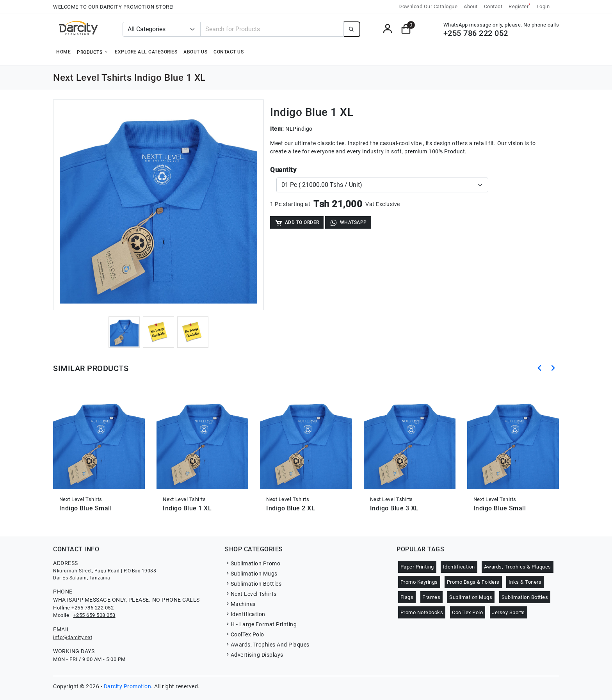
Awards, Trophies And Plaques (267, 645)
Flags (407, 597)
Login (543, 6)
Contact (493, 6)
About (471, 6)
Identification (245, 614)
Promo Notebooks (422, 612)
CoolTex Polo (245, 634)
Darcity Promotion (128, 686)
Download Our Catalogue (428, 6)
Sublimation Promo (253, 563)
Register (519, 6)
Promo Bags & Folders (473, 582)
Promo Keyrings (419, 582)
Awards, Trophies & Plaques (518, 567)
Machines (240, 604)
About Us (195, 52)
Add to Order (297, 223)
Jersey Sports (508, 612)
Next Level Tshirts (251, 594)
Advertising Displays (254, 655)
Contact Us (229, 52)
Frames (431, 597)
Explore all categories (146, 52)
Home (63, 52)
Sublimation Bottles (253, 584)
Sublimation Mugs (251, 574)
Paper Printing (417, 567)
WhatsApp (348, 223)
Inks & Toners (525, 582)
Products (93, 52)
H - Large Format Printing (261, 624)
